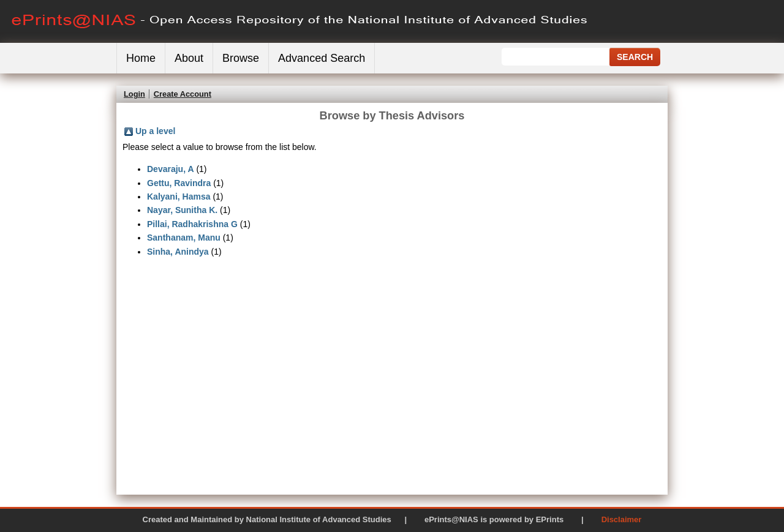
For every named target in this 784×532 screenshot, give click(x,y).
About (189, 58)
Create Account (183, 94)
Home (141, 58)
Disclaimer (622, 519)
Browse (241, 58)
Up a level (155, 131)
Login (134, 94)
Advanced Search (322, 58)
